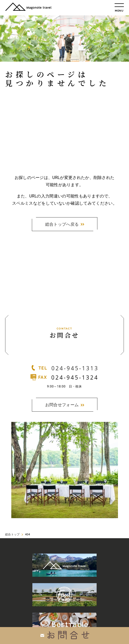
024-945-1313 (75, 368)
